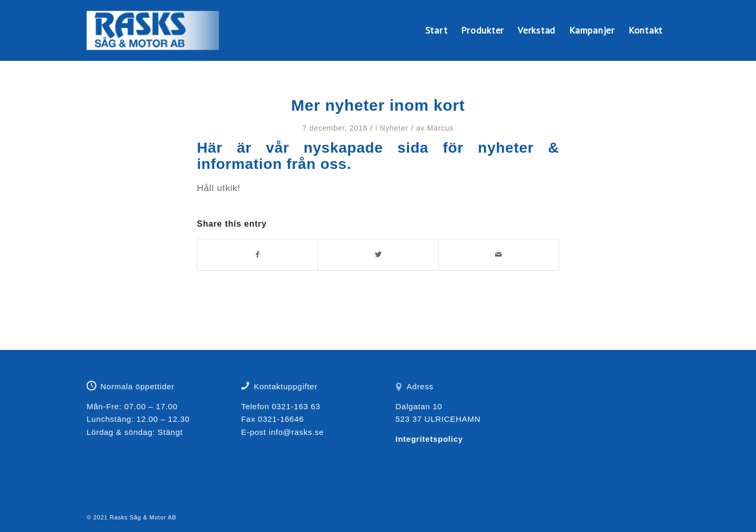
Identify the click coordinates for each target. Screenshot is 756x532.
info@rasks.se (296, 432)
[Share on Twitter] (378, 255)
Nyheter (394, 128)
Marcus (440, 128)
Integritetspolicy (429, 439)
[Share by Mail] (499, 255)
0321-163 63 (296, 406)
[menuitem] (437, 30)
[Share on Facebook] (258, 255)
